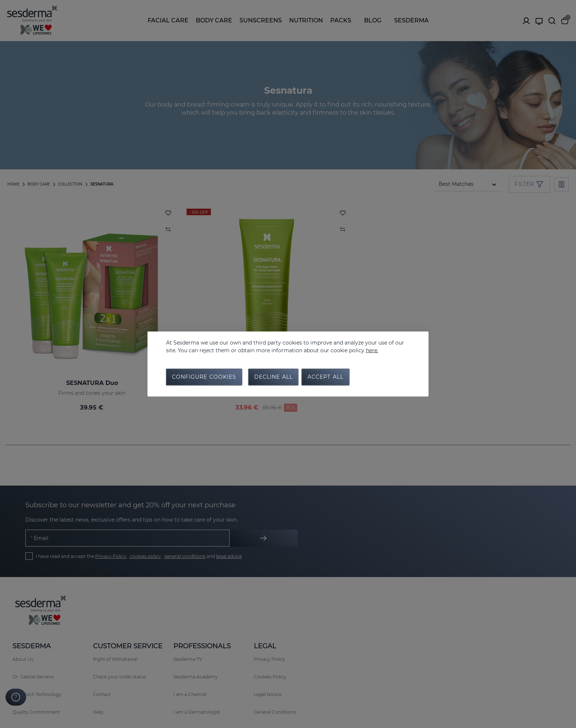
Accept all (325, 378)
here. (372, 350)
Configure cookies (204, 378)
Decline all (273, 378)
